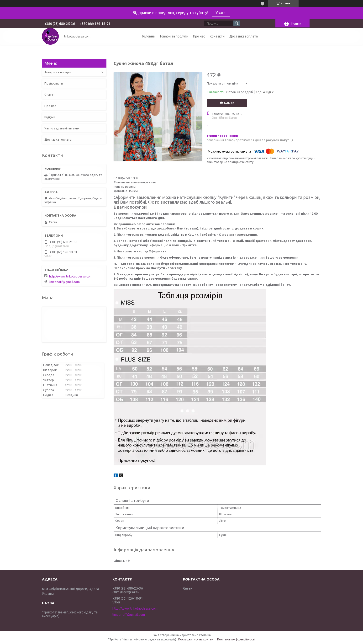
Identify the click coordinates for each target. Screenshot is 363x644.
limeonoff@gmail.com (64, 282)
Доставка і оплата (244, 36)
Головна (148, 36)
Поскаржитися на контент (197, 639)
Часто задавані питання (62, 128)
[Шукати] (237, 23)
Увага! (221, 13)
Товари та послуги (174, 36)
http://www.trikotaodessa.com (71, 276)
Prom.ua (205, 635)
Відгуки (50, 117)
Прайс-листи (54, 83)
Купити (229, 103)
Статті (49, 95)
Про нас (199, 36)
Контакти (217, 36)
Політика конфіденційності (236, 639)
